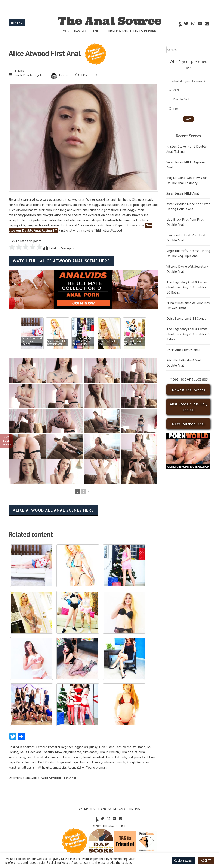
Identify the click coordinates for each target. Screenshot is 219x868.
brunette (75, 752)
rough (121, 762)
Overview (15, 778)
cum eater (90, 752)
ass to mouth (127, 747)
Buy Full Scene (7, 441)
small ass (25, 767)
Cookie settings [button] (183, 861)
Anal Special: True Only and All (189, 407)
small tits (60, 767)
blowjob (61, 752)
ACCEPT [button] (206, 861)
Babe (142, 747)
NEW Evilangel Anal (188, 424)
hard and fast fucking (40, 762)
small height (42, 767)
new (98, 762)
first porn (134, 757)
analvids (19, 71)
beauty (49, 752)
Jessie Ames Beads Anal (183, 350)
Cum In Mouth (109, 752)
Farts (110, 757)
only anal (109, 762)
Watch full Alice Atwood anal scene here (61, 261)
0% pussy (91, 747)
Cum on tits (129, 752)
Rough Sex (134, 762)
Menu (17, 23)
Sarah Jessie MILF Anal (183, 193)
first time (149, 757)
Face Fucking (72, 757)
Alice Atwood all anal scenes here (53, 510)
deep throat (35, 757)
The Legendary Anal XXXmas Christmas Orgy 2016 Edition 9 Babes (188, 334)
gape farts (16, 762)
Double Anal (181, 99)
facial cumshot (94, 757)
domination (53, 757)
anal (112, 747)
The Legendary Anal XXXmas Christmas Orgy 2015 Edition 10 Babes (187, 287)
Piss (176, 109)
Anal (176, 90)
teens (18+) (76, 767)
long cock (87, 762)
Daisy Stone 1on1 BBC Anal (186, 318)
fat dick (121, 757)
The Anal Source (109, 21)
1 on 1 (103, 747)
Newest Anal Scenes (189, 390)
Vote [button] (189, 119)
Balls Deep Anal (31, 752)
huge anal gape (68, 762)
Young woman (96, 767)
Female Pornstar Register (29, 75)
